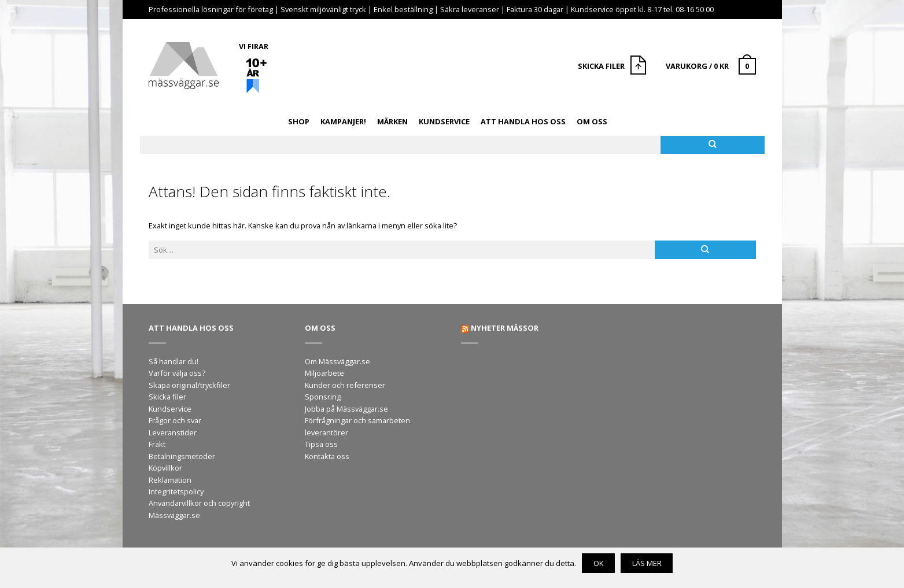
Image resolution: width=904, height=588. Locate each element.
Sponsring (323, 397)
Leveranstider (173, 432)
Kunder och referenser (345, 385)
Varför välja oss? (177, 373)
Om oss (592, 121)
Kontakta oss (327, 456)
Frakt (157, 444)
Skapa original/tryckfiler (189, 385)
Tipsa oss (321, 444)
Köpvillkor (165, 468)
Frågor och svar (175, 420)
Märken (392, 121)
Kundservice (444, 121)
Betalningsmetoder (182, 456)
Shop (299, 121)
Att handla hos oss (523, 121)
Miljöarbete (324, 373)
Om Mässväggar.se (337, 361)
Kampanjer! (343, 121)
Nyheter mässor (505, 328)
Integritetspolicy (176, 491)
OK (599, 563)
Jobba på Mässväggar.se (346, 409)
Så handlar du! (174, 361)
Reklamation (170, 480)
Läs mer (647, 563)
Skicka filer (167, 397)
